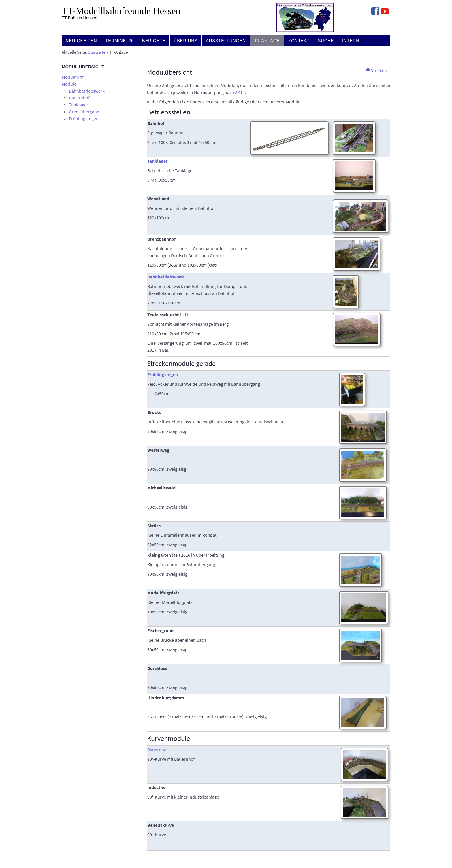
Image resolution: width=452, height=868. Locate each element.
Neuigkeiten (81, 41)
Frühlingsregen (84, 118)
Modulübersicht (169, 72)
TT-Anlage (267, 41)
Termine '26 (120, 41)
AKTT (240, 92)
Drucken (376, 71)
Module (69, 84)
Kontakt (299, 41)
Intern (351, 41)
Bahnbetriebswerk (87, 91)
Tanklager (79, 105)
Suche (326, 41)
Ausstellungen (226, 41)
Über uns (186, 41)
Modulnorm (73, 77)
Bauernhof (79, 98)
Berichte (154, 41)
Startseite (97, 52)
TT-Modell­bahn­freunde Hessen (121, 11)
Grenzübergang (84, 112)
